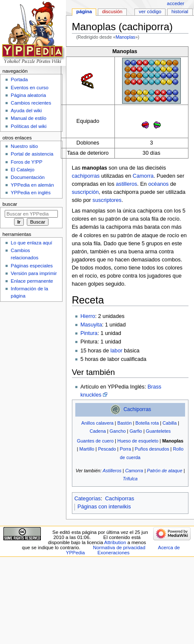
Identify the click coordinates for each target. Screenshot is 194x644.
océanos (158, 184)
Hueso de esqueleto (138, 441)
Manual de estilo (28, 118)
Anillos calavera (97, 423)
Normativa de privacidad (119, 548)
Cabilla (170, 423)
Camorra (143, 176)
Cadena (98, 431)
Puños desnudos (152, 449)
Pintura (89, 333)
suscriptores (107, 200)
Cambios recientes (31, 103)
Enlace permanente (32, 281)
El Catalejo (22, 170)
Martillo (87, 449)
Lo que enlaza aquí (31, 243)
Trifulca (130, 479)
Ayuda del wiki (26, 111)
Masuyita (91, 325)
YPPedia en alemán (32, 185)
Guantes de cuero (95, 441)
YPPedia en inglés (31, 193)
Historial (180, 11)
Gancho (118, 431)
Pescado (107, 449)
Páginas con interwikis (104, 507)
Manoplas (126, 37)
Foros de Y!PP (26, 162)
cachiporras (86, 176)
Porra (125, 449)
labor (116, 351)
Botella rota (147, 423)
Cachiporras (137, 409)
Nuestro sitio (24, 146)
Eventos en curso (30, 88)
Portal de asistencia (32, 154)
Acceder (175, 3)
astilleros (126, 184)
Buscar (10, 204)
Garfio (136, 431)
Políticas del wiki (29, 126)
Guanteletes (158, 431)
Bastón (125, 423)
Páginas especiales (32, 266)
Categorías (88, 499)
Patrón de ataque (164, 471)
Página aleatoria (28, 95)
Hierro (88, 316)
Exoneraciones (114, 553)
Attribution (115, 542)
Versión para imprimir (34, 273)
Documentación (28, 177)
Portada (19, 79)
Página (84, 11)
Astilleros (112, 471)
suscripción (85, 192)
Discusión (112, 11)
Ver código (150, 11)
